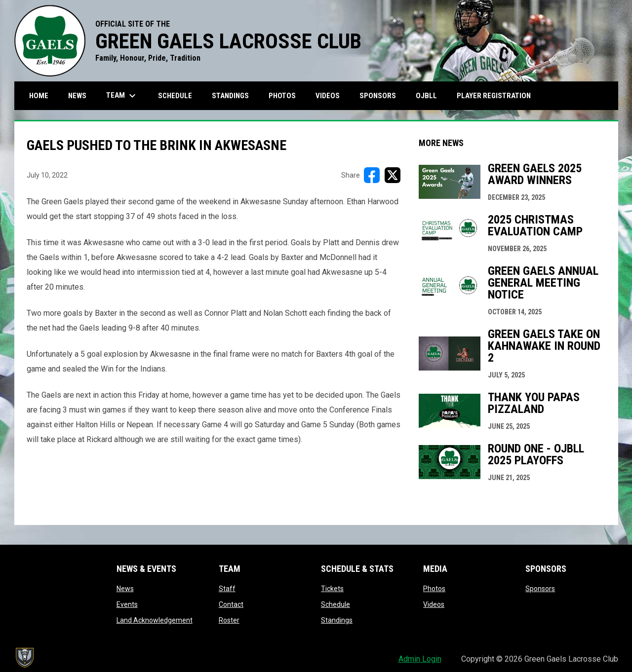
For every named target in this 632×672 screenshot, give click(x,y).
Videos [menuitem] (328, 96)
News (125, 589)
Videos (434, 604)
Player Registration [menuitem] (497, 95)
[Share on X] (393, 175)
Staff (227, 589)
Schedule (336, 604)
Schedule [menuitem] (175, 96)
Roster (229, 620)
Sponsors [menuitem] (378, 96)
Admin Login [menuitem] (420, 659)
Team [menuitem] (122, 96)
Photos (434, 589)
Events (127, 604)
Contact (231, 604)
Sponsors (540, 589)
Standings (337, 620)
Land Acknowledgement (155, 620)
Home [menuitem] (39, 96)
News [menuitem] (77, 96)
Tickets (332, 589)
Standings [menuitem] (230, 96)
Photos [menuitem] (282, 96)
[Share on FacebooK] (372, 175)
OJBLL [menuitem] (430, 95)
